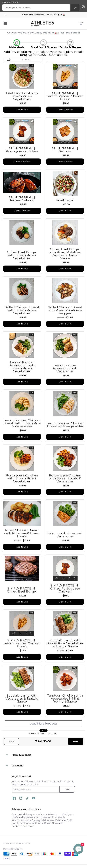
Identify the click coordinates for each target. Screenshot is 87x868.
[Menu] (5, 23)
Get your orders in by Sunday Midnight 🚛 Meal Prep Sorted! (44, 33)
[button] (81, 23)
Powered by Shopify (12, 849)
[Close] (82, 7)
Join (67, 789)
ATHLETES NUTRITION (13, 844)
